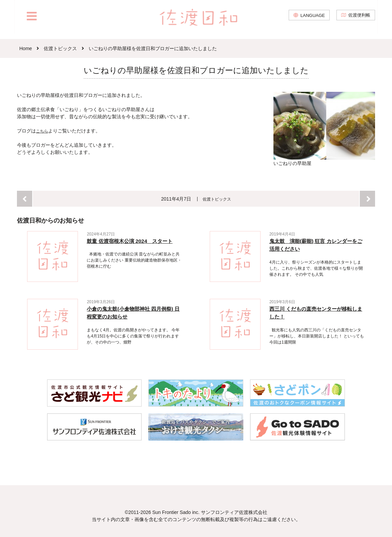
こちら (43, 131)
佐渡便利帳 (358, 20)
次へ (367, 198)
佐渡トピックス (217, 199)
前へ (25, 198)
